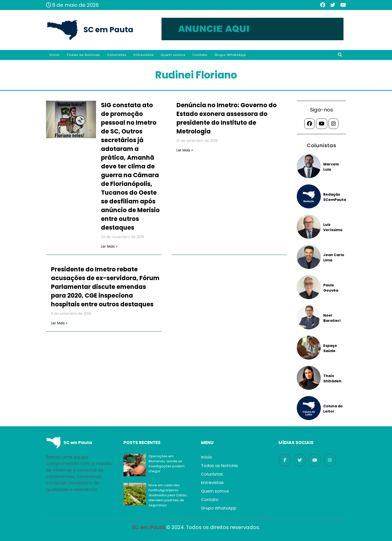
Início (55, 55)
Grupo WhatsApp (230, 55)
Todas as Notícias (83, 55)
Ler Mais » (109, 246)
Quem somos (173, 55)
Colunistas (117, 55)
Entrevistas (144, 55)
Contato (200, 55)
